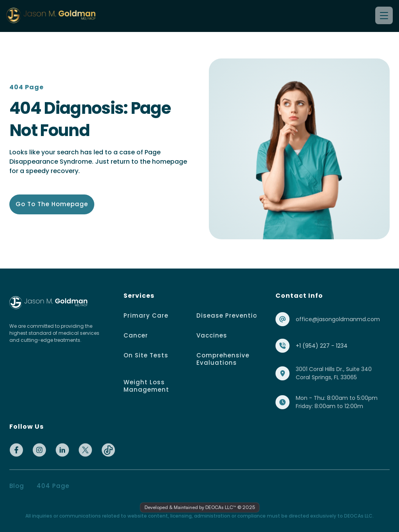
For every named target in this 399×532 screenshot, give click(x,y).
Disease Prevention (229, 315)
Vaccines (212, 335)
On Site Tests (146, 355)
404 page (53, 486)
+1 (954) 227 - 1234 (322, 346)
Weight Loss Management (146, 386)
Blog (17, 486)
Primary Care (146, 315)
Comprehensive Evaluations (224, 359)
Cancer (136, 335)
